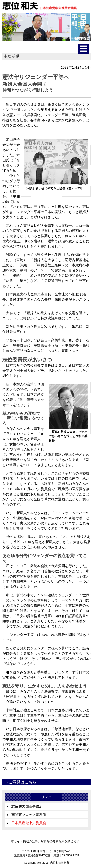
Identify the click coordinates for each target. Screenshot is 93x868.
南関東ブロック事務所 (26, 815)
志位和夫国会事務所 (25, 806)
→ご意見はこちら (21, 782)
